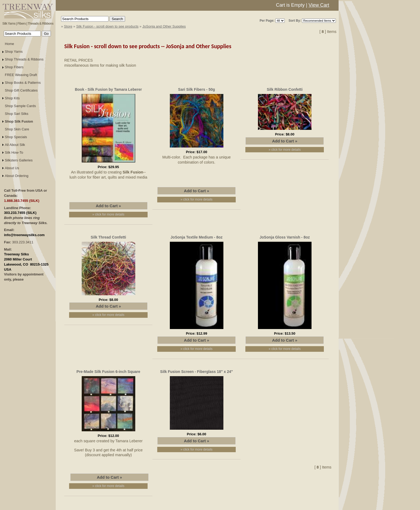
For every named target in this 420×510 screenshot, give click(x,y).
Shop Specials (16, 137)
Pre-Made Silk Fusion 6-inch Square (108, 372)
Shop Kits (12, 98)
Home (10, 44)
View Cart (319, 5)
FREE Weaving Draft (21, 75)
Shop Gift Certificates (21, 90)
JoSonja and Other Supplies (164, 26)
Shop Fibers (14, 67)
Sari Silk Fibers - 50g (197, 89)
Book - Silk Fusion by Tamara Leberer (108, 89)
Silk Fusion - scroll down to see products (107, 26)
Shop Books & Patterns (23, 83)
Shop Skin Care (17, 129)
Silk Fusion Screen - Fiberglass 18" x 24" (197, 372)
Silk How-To (14, 152)
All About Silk (15, 145)
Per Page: (267, 21)
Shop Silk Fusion (19, 121)
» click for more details (108, 214)
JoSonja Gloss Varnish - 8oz (285, 237)
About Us (12, 168)
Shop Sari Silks (17, 114)
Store (68, 26)
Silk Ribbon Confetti (285, 89)
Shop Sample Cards (20, 106)
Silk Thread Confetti (108, 237)
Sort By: (295, 21)
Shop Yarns (14, 52)
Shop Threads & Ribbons (24, 59)
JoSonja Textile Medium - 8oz (197, 237)
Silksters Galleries (19, 160)
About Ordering (17, 176)
